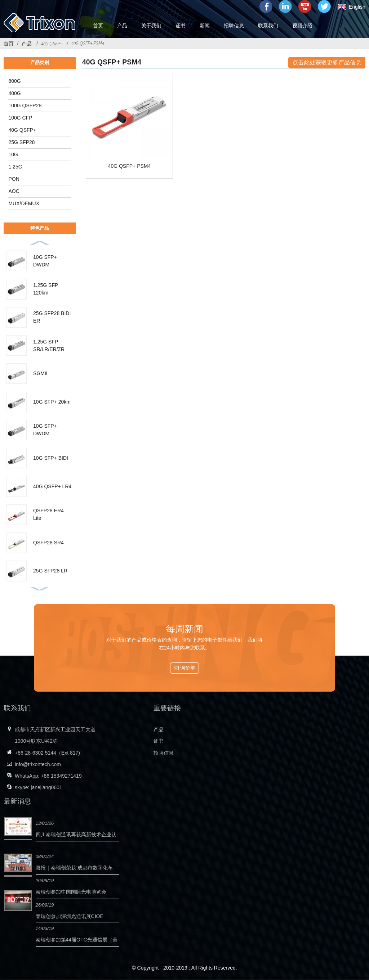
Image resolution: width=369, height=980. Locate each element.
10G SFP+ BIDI (51, 458)
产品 (27, 44)
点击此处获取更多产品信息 (327, 62)
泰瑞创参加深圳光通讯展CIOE (70, 916)
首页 (9, 44)
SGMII (40, 373)
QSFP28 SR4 (48, 543)
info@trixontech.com (38, 764)
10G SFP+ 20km (52, 402)
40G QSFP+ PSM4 (88, 43)
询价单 (188, 668)
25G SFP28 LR (50, 571)
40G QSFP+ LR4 (52, 486)
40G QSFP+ (52, 44)
